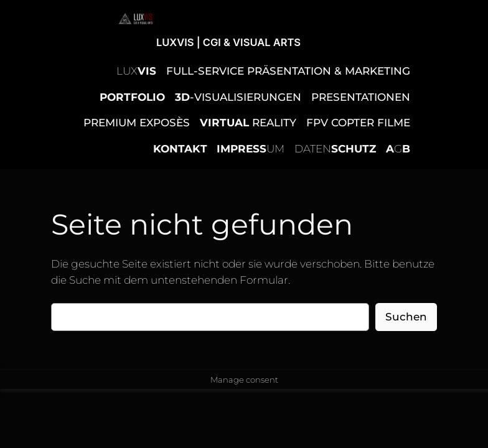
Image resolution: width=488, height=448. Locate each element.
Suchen (406, 317)
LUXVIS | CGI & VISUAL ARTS (228, 42)
